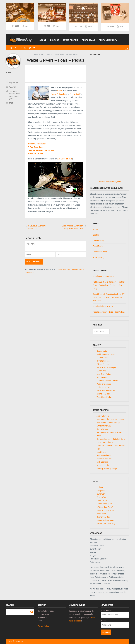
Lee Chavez (102, 452)
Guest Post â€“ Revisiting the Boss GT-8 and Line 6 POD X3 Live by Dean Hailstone (109, 297)
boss (11, 92)
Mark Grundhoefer (104, 455)
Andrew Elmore (103, 416)
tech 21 (12, 96)
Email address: (107, 610)
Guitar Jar (101, 494)
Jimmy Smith (75, 94)
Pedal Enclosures (104, 384)
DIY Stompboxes (104, 361)
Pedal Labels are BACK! (103, 306)
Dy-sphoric (101, 491)
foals (15, 92)
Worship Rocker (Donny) (107, 468)
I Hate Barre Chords (105, 442)
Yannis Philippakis (58, 94)
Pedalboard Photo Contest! (104, 276)
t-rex (18, 94)
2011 (43, 55)
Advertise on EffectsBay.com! (109, 182)
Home (36, 55)
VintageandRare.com (105, 520)
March (50, 55)
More (26, 27)
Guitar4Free (102, 497)
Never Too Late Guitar (106, 510)
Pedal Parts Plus (103, 387)
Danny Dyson (102, 429)
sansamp (12, 94)
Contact (54, 40)
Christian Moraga (104, 426)
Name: (103, 620)
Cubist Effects (102, 358)
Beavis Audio (102, 351)
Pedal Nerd (101, 514)
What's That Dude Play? (107, 524)
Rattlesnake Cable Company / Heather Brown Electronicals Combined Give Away (109, 285)
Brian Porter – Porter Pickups (109, 423)
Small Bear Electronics (106, 391)
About (43, 40)
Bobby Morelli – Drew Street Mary (110, 419)
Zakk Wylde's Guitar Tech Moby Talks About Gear (73, 227)
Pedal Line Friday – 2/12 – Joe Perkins (109, 312)
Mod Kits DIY (102, 377)
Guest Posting (70, 40)
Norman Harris (103, 465)
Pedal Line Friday (108, 40)
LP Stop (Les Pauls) (105, 507)
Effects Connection (104, 364)
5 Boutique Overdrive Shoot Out (37, 227)
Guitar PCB (101, 371)
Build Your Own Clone (106, 354)
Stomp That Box (103, 394)
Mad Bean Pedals (104, 374)
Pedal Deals (89, 40)
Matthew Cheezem (104, 459)
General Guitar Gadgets (106, 367)
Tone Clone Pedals (104, 397)
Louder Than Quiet (104, 504)
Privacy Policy (99, 257)
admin (8, 73)
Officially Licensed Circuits (107, 381)
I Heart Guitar (102, 500)
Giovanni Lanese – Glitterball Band (111, 439)
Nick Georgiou (103, 462)
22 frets (100, 487)
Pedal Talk (13, 87)
